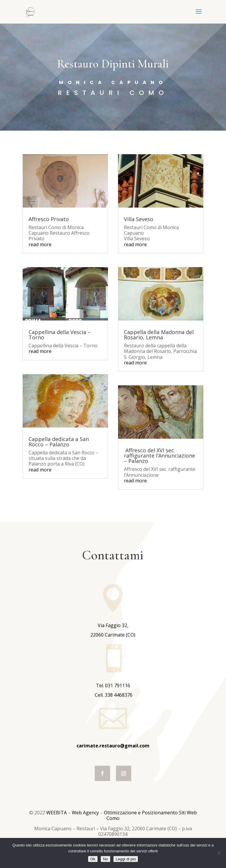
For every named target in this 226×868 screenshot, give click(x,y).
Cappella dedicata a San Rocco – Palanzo (59, 442)
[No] (219, 853)
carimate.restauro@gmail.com (113, 746)
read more (40, 244)
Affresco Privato (49, 219)
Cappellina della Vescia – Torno (60, 335)
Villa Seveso (139, 219)
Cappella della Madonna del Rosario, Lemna (159, 335)
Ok (93, 859)
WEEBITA (57, 813)
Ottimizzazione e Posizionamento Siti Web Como (150, 815)
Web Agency (86, 813)
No (105, 859)
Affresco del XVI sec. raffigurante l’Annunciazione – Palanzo (159, 456)
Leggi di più (126, 859)
